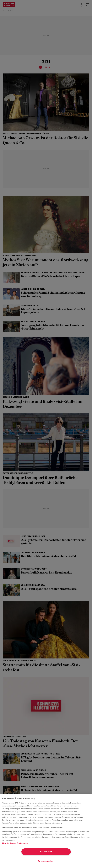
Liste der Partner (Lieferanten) (15, 843)
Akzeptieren (46, 852)
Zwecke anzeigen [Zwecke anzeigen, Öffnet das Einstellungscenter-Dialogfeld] (46, 861)
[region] (46, 831)
